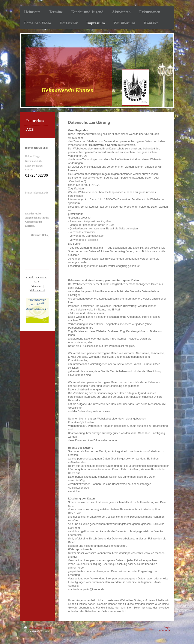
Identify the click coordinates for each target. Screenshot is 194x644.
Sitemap (48, 628)
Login (167, 627)
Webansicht (164, 631)
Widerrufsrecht (37, 290)
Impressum (42, 278)
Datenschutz (37, 286)
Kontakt (30, 278)
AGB (37, 282)
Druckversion (34, 628)
